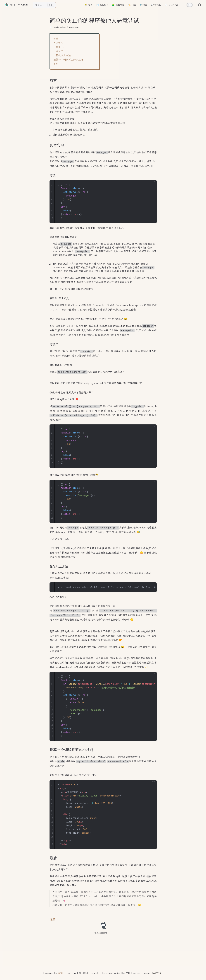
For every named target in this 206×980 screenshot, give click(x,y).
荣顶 (60, 973)
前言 (56, 38)
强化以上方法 (63, 55)
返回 (52, 919)
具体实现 (58, 43)
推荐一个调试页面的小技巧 (68, 60)
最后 (56, 64)
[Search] (44, 5)
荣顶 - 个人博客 (16, 5)
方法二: (60, 51)
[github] (199, 5)
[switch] (190, 5)
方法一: (60, 47)
